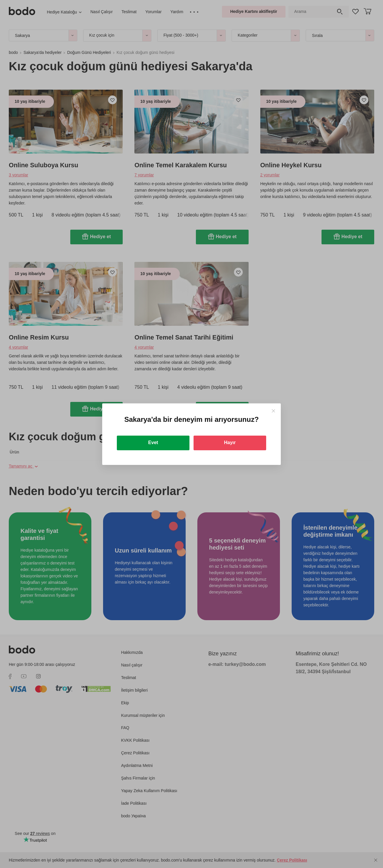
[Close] (273, 411)
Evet (153, 442)
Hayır (230, 442)
